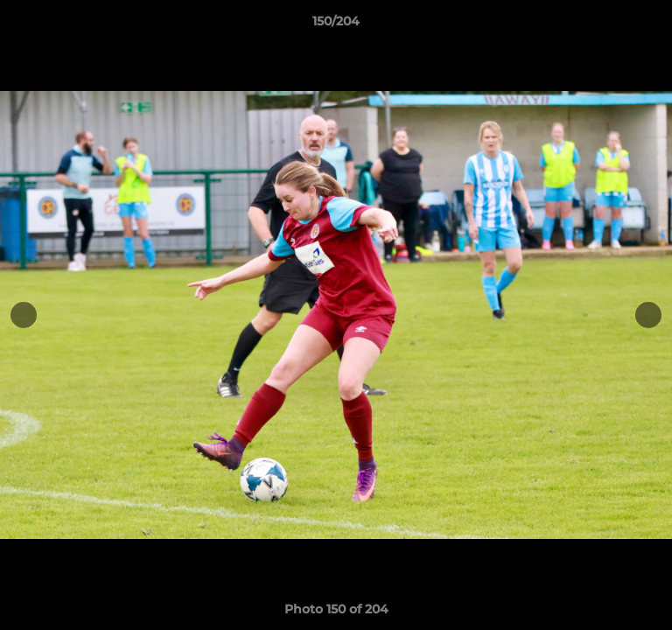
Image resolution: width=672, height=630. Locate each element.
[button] (651, 25)
